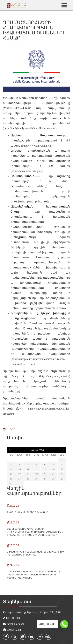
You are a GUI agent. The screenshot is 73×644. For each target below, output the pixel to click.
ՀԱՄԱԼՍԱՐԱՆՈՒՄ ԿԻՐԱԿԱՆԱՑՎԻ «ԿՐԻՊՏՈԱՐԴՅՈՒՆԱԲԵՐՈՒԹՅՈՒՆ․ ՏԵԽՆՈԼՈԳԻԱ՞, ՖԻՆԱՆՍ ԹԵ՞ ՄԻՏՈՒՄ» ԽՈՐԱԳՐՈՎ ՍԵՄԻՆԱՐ (35, 532)
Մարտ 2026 (36, 450)
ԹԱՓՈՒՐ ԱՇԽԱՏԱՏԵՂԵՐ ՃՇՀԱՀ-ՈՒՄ (27, 512)
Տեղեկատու (17, 602)
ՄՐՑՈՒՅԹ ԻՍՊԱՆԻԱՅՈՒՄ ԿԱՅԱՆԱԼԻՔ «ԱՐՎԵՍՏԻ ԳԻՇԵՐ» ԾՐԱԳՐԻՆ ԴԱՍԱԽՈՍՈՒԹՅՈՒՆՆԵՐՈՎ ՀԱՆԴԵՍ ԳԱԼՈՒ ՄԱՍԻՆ (34, 575)
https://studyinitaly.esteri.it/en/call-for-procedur (30, 128)
